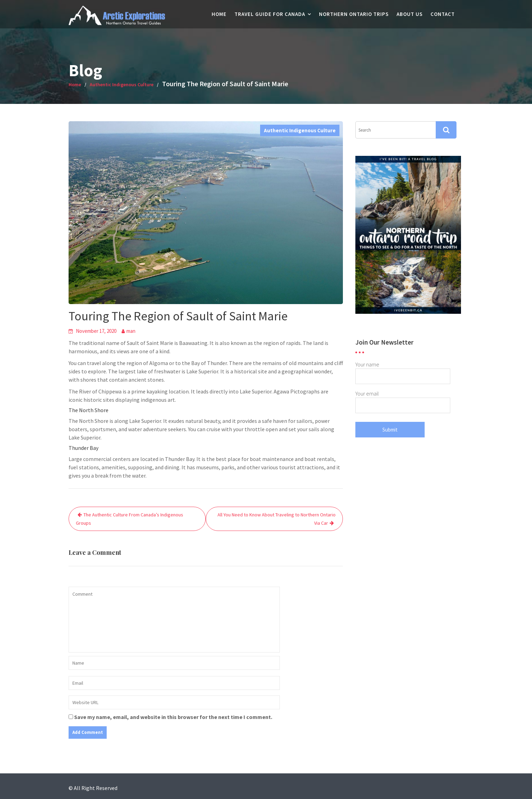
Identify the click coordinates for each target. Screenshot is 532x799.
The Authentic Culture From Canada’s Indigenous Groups (130, 519)
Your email (403, 399)
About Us (410, 14)
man (131, 331)
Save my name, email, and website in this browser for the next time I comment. (173, 717)
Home (219, 14)
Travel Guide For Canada (270, 14)
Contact (443, 14)
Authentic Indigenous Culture (300, 130)
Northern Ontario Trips (354, 14)
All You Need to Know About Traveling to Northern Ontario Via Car (277, 519)
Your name (403, 370)
